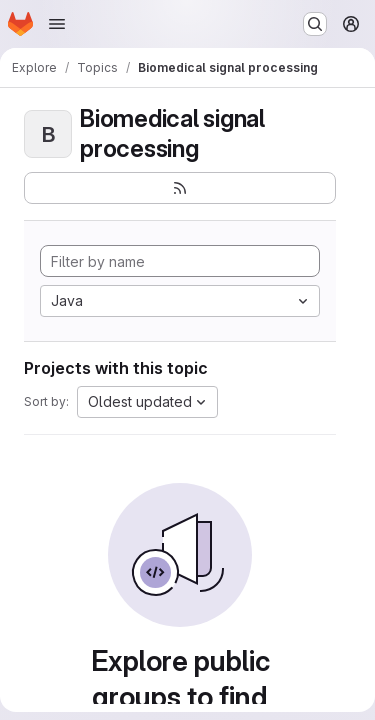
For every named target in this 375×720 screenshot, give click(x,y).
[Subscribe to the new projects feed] (180, 188)
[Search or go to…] (315, 24)
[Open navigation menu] (57, 24)
